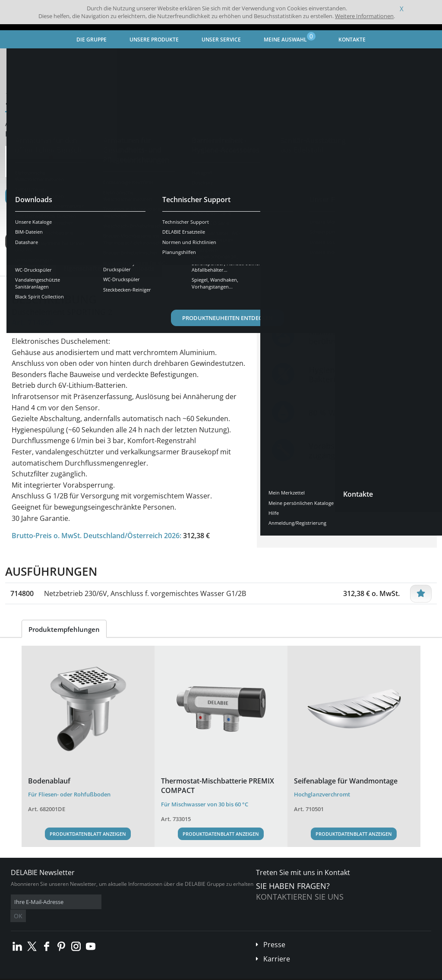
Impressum (136, 973)
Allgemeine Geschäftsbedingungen (77, 973)
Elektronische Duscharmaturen (249, 59)
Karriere (277, 946)
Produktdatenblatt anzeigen (88, 834)
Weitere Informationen (364, 16)
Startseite (24, 59)
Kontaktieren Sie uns (300, 897)
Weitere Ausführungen (53, 241)
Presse (274, 932)
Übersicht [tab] (32, 268)
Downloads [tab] (138, 268)
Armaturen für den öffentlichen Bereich (149, 59)
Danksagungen (172, 973)
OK (148, 902)
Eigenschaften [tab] (84, 268)
